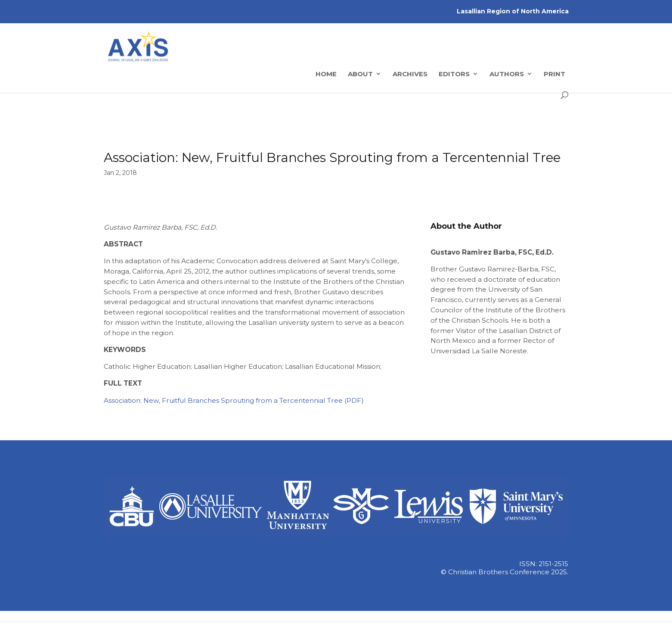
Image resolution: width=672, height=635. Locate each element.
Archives (410, 121)
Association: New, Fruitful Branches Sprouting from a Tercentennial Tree (223, 400)
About (360, 121)
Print (554, 121)
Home (326, 121)
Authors (507, 121)
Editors (454, 121)
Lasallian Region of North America (513, 11)
